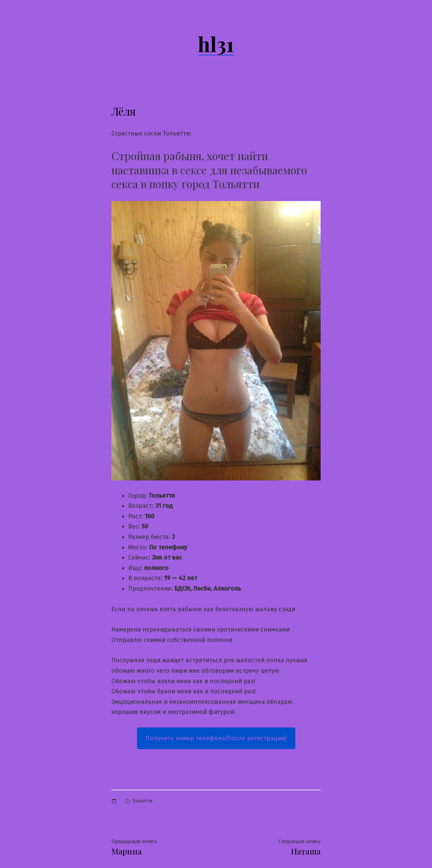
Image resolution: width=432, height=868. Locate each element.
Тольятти (142, 801)
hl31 (216, 44)
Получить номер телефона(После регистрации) (216, 738)
